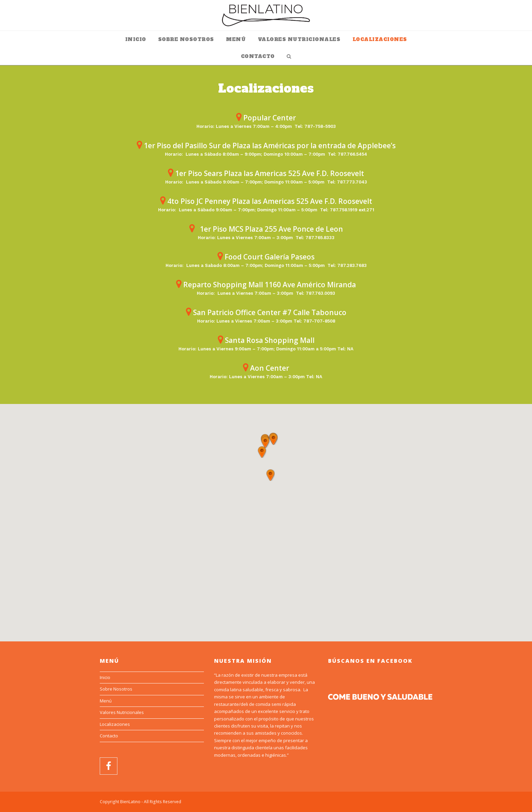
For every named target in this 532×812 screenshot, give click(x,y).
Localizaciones (115, 724)
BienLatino (130, 802)
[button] (270, 475)
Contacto (109, 736)
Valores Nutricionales (122, 712)
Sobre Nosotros (116, 689)
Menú (106, 701)
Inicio (105, 677)
